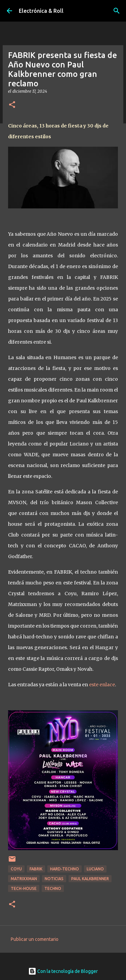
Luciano (95, 869)
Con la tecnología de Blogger (63, 971)
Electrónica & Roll (41, 11)
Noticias (54, 879)
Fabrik (36, 869)
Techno (53, 888)
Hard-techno (65, 869)
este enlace (102, 685)
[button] (12, 105)
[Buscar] (117, 11)
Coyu (16, 869)
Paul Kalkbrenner (90, 879)
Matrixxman (24, 879)
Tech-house (24, 888)
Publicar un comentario (35, 939)
